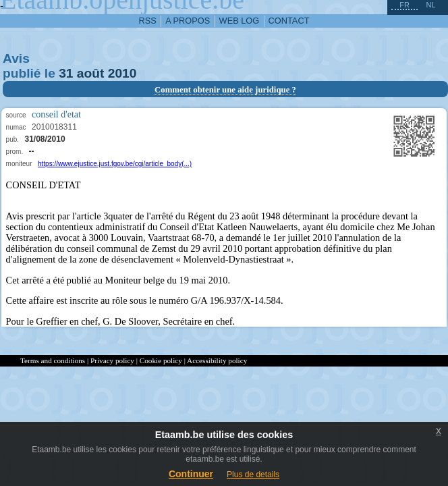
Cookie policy (161, 360)
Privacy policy (112, 360)
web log (240, 21)
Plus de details (253, 475)
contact (289, 21)
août (91, 73)
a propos (188, 21)
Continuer (191, 474)
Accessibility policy (217, 360)
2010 (122, 73)
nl (430, 5)
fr (404, 5)
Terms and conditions (53, 360)
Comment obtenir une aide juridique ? (225, 90)
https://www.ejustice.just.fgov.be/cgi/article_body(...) (115, 164)
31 (66, 73)
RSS (148, 21)
